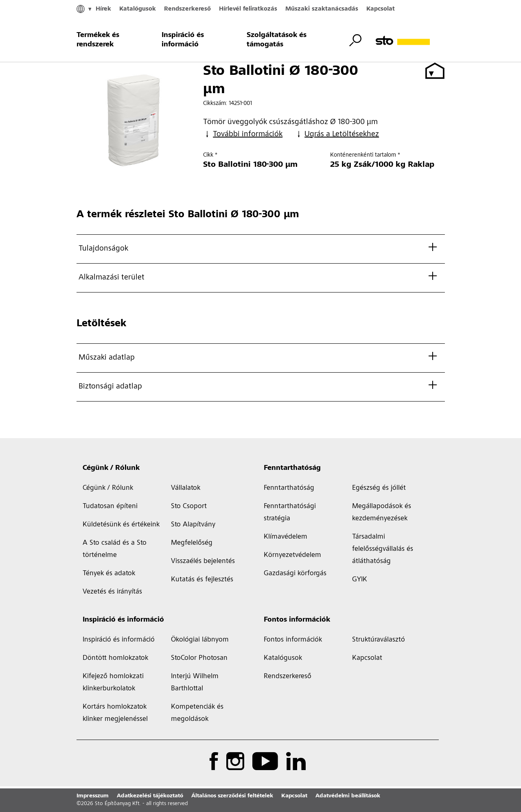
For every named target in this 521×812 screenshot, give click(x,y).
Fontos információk (297, 620)
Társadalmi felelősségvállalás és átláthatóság (383, 549)
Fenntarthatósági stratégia (290, 513)
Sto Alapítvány (193, 525)
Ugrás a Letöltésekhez (337, 134)
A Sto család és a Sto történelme (115, 549)
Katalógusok (138, 9)
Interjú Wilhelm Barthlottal (195, 683)
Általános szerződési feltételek (232, 796)
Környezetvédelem (292, 555)
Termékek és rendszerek (98, 40)
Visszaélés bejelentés (203, 561)
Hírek (103, 9)
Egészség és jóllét (379, 488)
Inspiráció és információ (183, 40)
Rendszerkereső (187, 9)
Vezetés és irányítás (112, 592)
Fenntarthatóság (292, 468)
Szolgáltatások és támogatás (277, 40)
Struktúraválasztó (379, 640)
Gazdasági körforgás (295, 574)
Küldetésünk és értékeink (121, 525)
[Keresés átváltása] (355, 40)
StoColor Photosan (199, 658)
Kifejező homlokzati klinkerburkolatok (113, 683)
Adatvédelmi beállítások (348, 796)
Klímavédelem (286, 537)
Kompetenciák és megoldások (197, 713)
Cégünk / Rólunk (111, 468)
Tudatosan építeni (110, 506)
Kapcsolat (381, 9)
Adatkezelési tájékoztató (150, 796)
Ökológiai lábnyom (200, 640)
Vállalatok (186, 488)
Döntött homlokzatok (115, 658)
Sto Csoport (189, 506)
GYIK (360, 580)
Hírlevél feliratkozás (248, 9)
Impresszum (93, 796)
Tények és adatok (109, 574)
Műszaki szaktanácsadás (322, 9)
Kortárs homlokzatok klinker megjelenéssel (115, 713)
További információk (243, 134)
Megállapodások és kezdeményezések (382, 513)
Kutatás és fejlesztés (202, 580)
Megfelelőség (192, 543)
